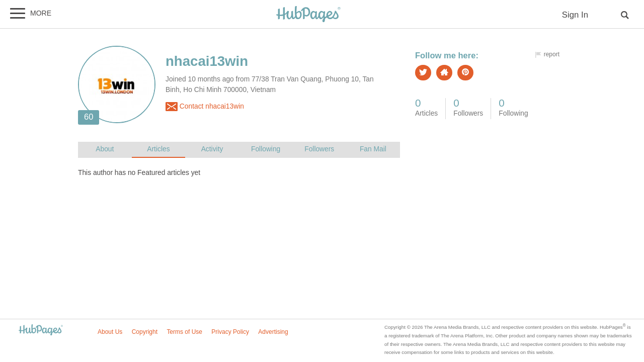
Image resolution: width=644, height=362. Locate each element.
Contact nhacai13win (205, 107)
